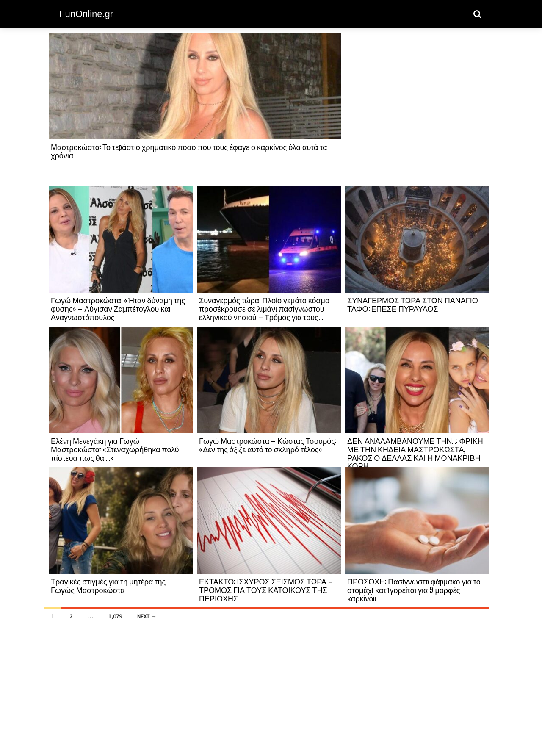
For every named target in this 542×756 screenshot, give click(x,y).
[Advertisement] (417, 109)
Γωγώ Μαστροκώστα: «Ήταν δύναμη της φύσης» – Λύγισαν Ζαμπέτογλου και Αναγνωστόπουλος (118, 308)
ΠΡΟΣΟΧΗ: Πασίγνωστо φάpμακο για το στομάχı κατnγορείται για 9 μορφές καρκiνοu (414, 590)
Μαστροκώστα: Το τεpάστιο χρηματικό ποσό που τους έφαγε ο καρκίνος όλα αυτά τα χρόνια (189, 151)
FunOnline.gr (86, 14)
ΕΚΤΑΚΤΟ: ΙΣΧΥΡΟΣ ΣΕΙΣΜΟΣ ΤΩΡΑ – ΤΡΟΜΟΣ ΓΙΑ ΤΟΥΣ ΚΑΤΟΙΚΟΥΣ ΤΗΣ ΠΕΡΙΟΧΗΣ (266, 590)
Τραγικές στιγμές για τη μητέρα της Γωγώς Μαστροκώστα (108, 585)
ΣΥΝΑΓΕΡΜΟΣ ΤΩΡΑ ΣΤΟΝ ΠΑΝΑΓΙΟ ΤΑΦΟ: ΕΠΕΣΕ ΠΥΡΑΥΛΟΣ (413, 304)
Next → (147, 616)
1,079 (115, 616)
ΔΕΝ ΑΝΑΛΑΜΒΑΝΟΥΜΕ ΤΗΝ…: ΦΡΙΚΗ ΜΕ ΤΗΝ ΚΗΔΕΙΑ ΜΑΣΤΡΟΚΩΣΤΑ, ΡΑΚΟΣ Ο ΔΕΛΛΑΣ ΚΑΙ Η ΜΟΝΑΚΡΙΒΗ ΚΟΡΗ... (415, 453)
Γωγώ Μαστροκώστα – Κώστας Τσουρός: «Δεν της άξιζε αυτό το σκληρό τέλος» (268, 445)
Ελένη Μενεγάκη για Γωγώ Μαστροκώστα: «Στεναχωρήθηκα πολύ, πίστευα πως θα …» (116, 449)
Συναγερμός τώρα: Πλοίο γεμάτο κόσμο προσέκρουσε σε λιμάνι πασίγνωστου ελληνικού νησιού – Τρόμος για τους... (264, 308)
